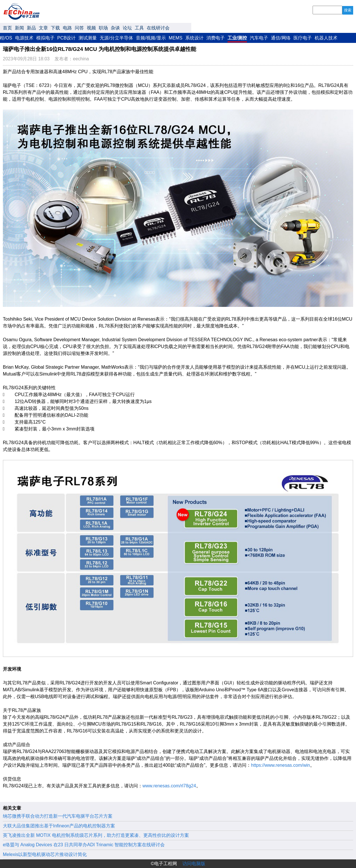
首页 (7, 28)
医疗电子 (303, 38)
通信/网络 (281, 38)
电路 (67, 28)
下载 (55, 28)
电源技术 (24, 38)
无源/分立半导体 (116, 38)
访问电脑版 (194, 864)
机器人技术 (326, 38)
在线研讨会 (158, 28)
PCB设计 (67, 38)
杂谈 (115, 28)
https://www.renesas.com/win (280, 765)
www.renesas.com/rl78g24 (169, 786)
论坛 (127, 28)
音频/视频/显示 (151, 38)
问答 (79, 28)
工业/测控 (237, 38)
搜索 (348, 10)
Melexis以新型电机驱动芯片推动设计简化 (45, 854)
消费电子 (216, 38)
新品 (31, 28)
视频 (91, 28)
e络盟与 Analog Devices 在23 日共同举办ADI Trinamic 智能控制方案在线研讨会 (84, 845)
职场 (103, 28)
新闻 (19, 28)
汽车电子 (259, 38)
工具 (139, 28)
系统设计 (194, 38)
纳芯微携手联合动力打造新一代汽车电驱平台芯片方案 (58, 816)
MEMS (176, 38)
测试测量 (88, 38)
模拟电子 (45, 38)
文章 (43, 28)
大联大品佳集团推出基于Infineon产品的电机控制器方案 (59, 826)
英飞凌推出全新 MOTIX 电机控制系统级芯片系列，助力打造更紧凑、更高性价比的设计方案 (96, 835)
